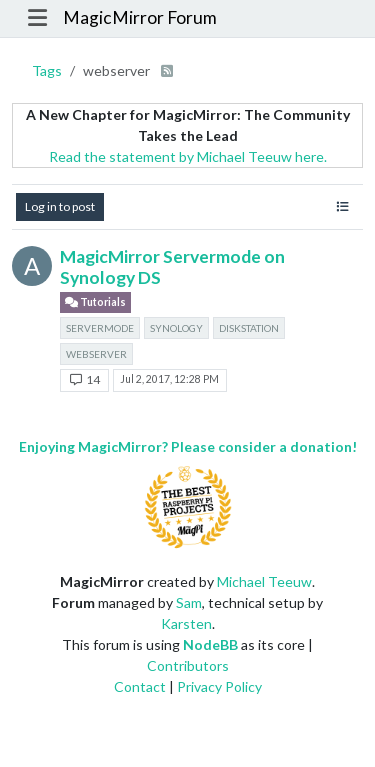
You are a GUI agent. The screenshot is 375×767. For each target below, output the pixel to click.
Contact (140, 686)
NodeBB (210, 644)
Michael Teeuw (264, 581)
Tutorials (95, 302)
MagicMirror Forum (140, 17)
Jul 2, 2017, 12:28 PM (169, 379)
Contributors (188, 665)
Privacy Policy (219, 686)
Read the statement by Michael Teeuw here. (188, 156)
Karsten (186, 623)
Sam (189, 602)
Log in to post (60, 206)
